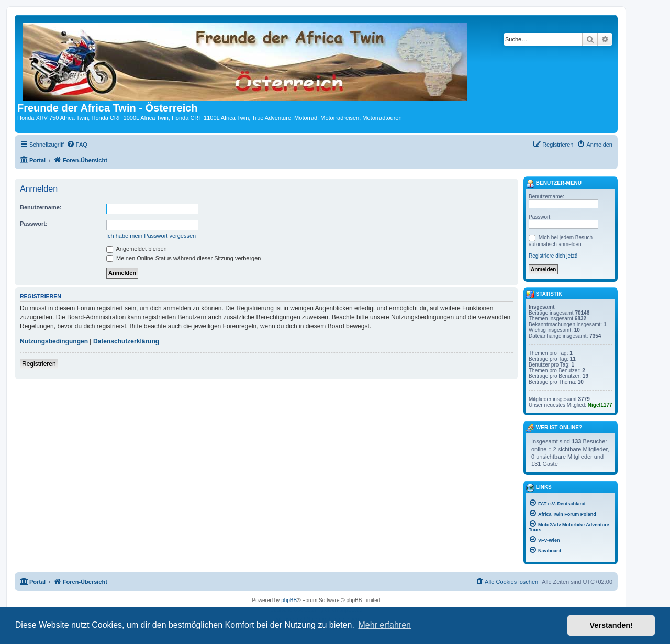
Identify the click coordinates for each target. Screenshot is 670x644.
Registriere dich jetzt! (553, 256)
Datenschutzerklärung (126, 341)
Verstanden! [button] (611, 625)
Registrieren (39, 364)
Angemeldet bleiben (137, 249)
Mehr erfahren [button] (384, 625)
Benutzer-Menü (554, 184)
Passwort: (34, 224)
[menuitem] (77, 145)
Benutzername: (41, 207)
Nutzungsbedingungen (54, 341)
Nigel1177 (600, 405)
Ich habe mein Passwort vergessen (151, 236)
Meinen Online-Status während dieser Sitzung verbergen (183, 258)
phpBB (289, 600)
